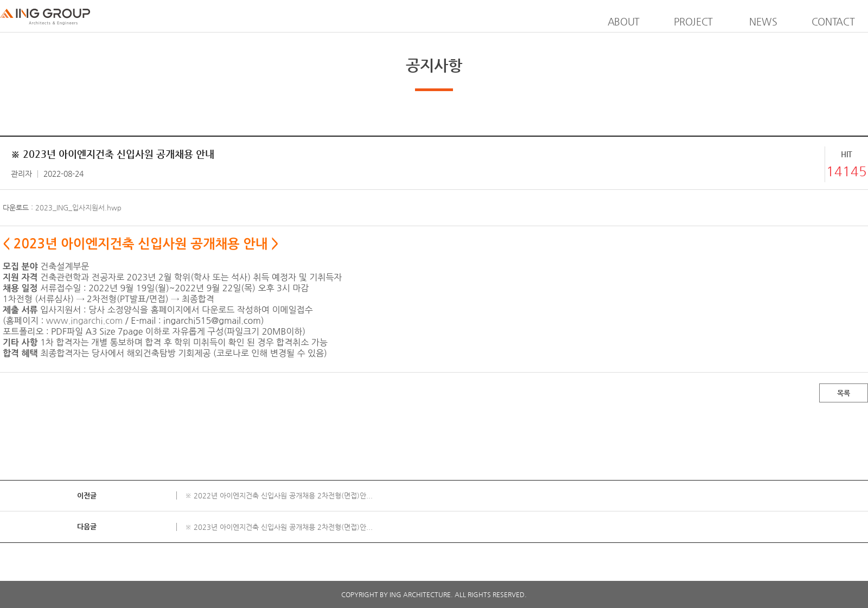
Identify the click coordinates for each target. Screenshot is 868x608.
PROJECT (693, 21)
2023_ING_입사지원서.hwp (78, 207)
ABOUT (624, 21)
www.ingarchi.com (84, 321)
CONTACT (833, 21)
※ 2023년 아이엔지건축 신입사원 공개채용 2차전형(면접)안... (279, 527)
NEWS (763, 21)
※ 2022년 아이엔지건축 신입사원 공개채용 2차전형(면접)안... (279, 495)
